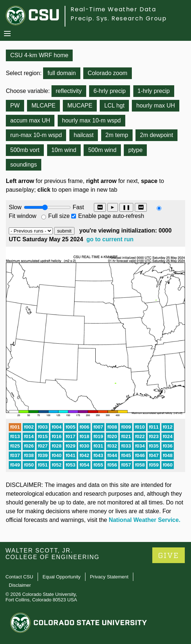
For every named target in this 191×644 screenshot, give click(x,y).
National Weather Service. (145, 520)
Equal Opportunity (62, 577)
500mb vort (25, 150)
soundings (24, 165)
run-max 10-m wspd (36, 135)
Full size (59, 216)
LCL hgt (114, 106)
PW (15, 106)
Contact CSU (19, 577)
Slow (15, 207)
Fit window (23, 216)
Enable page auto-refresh (111, 216)
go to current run (110, 239)
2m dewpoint (156, 135)
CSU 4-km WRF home (39, 55)
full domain (62, 73)
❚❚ (126, 207)
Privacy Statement (109, 577)
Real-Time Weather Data (113, 9)
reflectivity (69, 91)
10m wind (64, 150)
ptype (135, 150)
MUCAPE (80, 106)
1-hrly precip (154, 91)
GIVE (169, 556)
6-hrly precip (110, 91)
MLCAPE (43, 106)
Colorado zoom (108, 73)
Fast (78, 207)
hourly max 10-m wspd (91, 120)
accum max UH (30, 120)
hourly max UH (156, 106)
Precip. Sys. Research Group (119, 18)
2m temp (117, 135)
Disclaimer (20, 585)
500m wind (102, 150)
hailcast (84, 135)
